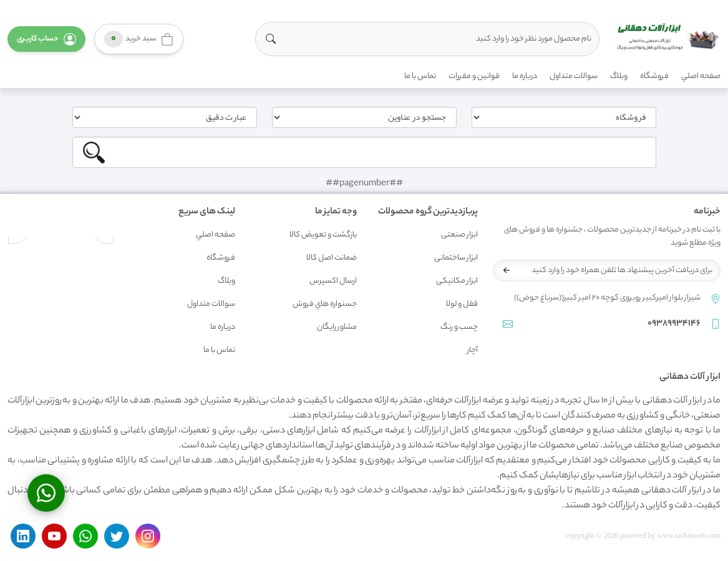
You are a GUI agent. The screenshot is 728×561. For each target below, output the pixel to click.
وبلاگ (619, 76)
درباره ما (525, 76)
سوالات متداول (574, 76)
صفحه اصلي (701, 76)
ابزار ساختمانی (456, 258)
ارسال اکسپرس (333, 281)
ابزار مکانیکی (457, 281)
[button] (46, 39)
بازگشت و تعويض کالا (323, 235)
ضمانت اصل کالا (332, 258)
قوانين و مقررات (474, 76)
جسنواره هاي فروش (325, 304)
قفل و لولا (462, 304)
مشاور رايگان (337, 327)
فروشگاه (654, 76)
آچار (473, 350)
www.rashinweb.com (689, 535)
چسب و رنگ (459, 327)
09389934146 (674, 324)
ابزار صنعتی (459, 235)
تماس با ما (420, 76)
